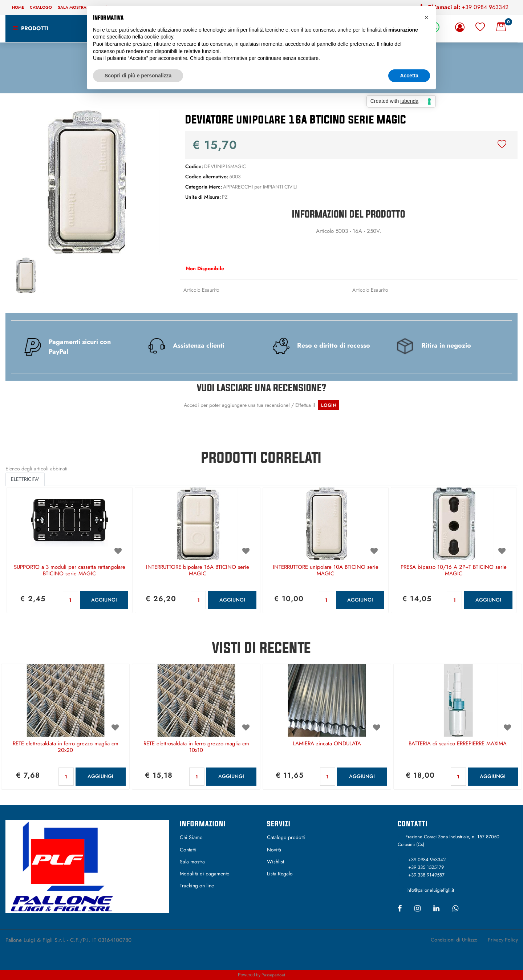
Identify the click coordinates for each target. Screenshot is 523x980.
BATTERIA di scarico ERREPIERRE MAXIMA (458, 744)
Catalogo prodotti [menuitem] (286, 837)
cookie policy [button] (159, 37)
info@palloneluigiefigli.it (430, 890)
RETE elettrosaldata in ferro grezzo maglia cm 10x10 (196, 747)
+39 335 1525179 (426, 867)
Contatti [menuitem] (188, 850)
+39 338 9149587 (426, 875)
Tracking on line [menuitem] (197, 886)
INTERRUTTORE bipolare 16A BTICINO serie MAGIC (198, 571)
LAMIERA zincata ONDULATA (327, 744)
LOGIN (329, 405)
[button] (87, 182)
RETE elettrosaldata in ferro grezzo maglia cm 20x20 (66, 747)
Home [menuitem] (18, 7)
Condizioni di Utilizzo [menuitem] (454, 940)
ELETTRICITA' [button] (25, 479)
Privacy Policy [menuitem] (503, 940)
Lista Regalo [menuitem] (280, 874)
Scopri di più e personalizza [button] (138, 76)
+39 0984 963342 (485, 7)
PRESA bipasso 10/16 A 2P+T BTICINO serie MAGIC (454, 571)
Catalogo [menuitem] (41, 7)
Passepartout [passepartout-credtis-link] (273, 975)
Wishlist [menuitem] (275, 862)
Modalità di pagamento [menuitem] (205, 874)
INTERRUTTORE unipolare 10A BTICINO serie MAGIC (326, 571)
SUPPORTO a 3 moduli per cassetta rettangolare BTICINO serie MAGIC (70, 571)
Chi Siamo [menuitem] (191, 837)
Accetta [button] (409, 76)
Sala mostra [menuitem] (72, 7)
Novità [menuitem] (274, 850)
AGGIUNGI (104, 600)
